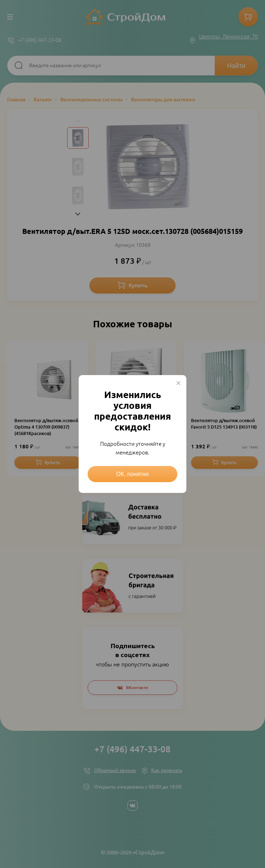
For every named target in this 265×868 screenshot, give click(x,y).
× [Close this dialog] (178, 383)
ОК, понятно (133, 474)
